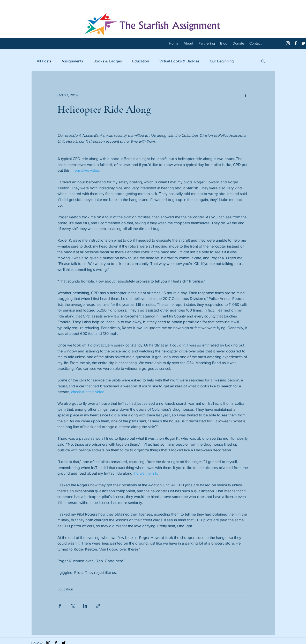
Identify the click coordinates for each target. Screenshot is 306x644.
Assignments (72, 61)
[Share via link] (98, 606)
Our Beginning (222, 61)
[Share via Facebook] (60, 606)
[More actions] (246, 95)
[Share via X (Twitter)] (73, 606)
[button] (263, 61)
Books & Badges (108, 61)
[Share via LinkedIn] (85, 606)
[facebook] (296, 43)
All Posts (44, 61)
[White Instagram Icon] (288, 43)
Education (141, 61)
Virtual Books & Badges (179, 61)
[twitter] (303, 43)
